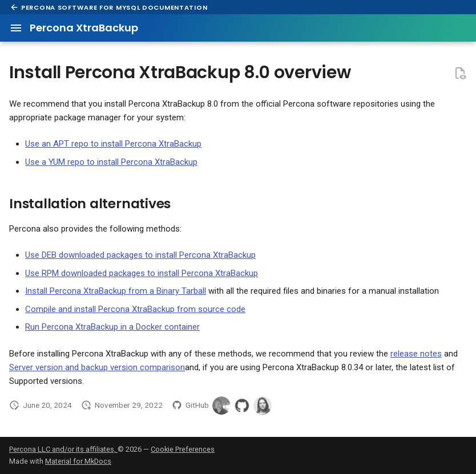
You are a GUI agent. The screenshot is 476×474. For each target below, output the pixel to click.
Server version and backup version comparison (97, 367)
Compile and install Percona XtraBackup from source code (135, 309)
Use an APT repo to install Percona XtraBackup (113, 144)
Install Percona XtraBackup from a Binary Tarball (116, 291)
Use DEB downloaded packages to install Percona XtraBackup (140, 255)
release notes (416, 354)
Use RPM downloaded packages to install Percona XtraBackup (142, 273)
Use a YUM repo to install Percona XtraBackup (111, 162)
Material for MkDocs (78, 461)
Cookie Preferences (183, 449)
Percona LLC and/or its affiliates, (63, 449)
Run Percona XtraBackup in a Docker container (112, 327)
